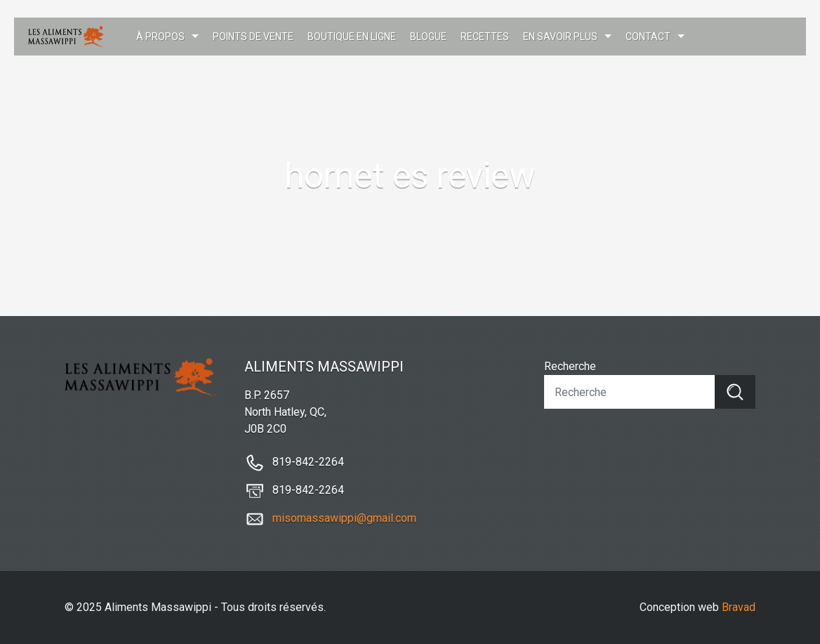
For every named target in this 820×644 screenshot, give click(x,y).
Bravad (739, 607)
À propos (160, 37)
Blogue (428, 37)
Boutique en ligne (352, 37)
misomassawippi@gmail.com (344, 518)
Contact (648, 37)
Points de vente (253, 37)
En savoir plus (560, 37)
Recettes (485, 37)
